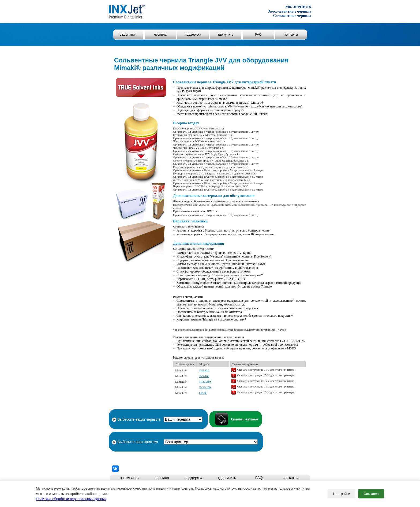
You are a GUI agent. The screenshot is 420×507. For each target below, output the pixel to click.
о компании (128, 35)
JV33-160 (205, 387)
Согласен (371, 494)
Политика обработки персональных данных (71, 499)
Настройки (342, 494)
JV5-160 (204, 376)
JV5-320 (204, 370)
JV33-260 (205, 382)
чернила (160, 35)
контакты (291, 35)
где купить (226, 35)
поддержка (193, 35)
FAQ (258, 35)
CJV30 (203, 393)
